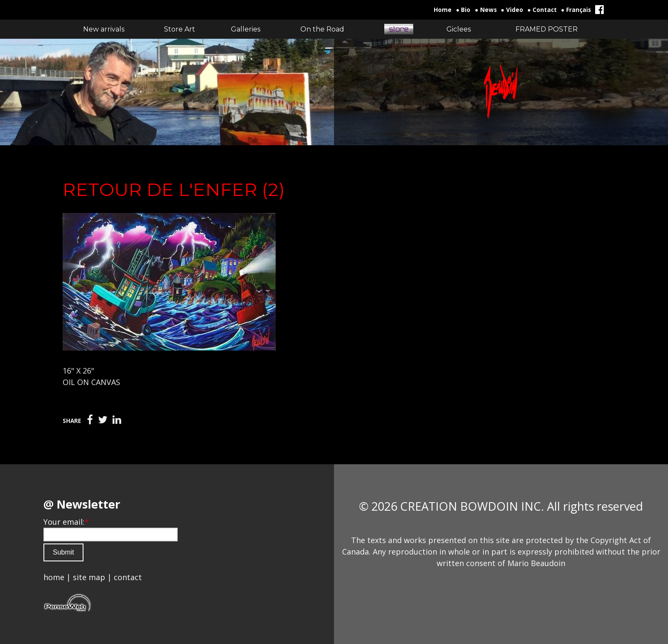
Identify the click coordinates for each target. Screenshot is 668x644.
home (54, 577)
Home (443, 10)
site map (89, 577)
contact (128, 577)
